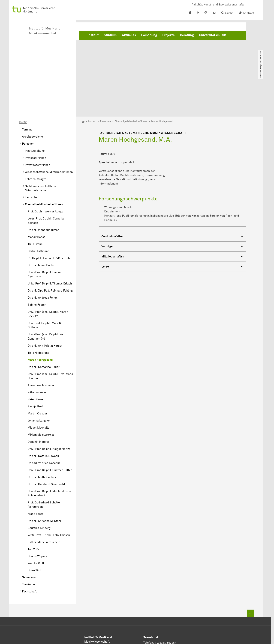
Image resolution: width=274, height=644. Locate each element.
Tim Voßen (34, 509)
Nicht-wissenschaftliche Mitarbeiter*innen (41, 148)
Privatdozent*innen (37, 124)
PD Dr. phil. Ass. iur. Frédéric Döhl (49, 218)
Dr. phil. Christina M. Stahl (44, 480)
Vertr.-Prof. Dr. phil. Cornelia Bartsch (46, 180)
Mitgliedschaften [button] (172, 216)
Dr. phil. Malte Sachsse (43, 437)
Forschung (149, 35)
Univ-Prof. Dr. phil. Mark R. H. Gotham (46, 285)
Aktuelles (129, 35)
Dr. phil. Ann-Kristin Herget (45, 305)
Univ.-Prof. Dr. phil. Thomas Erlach (50, 243)
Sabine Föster (37, 264)
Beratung (187, 35)
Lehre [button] (172, 226)
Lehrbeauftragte (36, 139)
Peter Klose (35, 359)
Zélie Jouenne (37, 352)
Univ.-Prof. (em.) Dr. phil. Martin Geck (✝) (48, 274)
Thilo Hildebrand (39, 312)
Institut (93, 35)
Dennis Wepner (37, 516)
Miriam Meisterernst (41, 394)
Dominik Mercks (38, 401)
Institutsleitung (35, 110)
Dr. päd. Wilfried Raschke (44, 423)
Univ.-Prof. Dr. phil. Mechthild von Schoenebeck (49, 453)
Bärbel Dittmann (38, 211)
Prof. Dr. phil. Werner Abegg (45, 171)
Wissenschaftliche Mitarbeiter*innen (49, 132)
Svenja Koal (35, 366)
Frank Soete (36, 473)
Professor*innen (35, 117)
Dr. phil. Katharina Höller (44, 327)
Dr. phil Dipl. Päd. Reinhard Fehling (50, 250)
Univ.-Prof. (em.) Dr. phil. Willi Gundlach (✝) (46, 296)
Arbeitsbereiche (32, 96)
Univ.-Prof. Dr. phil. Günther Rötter (50, 430)
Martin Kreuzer (37, 373)
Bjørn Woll (34, 530)
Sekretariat (29, 537)
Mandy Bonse (37, 197)
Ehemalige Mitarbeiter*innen (44, 164)
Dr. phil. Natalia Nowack (43, 416)
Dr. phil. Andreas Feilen (43, 257)
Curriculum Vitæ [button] (172, 196)
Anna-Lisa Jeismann (41, 345)
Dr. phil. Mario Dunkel (42, 225)
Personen (28, 103)
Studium (110, 35)
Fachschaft (32, 157)
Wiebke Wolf (36, 523)
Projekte (168, 35)
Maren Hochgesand (40, 319)
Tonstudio (28, 544)
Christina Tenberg (39, 488)
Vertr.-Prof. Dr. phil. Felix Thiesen (49, 495)
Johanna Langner (39, 380)
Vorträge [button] (172, 206)
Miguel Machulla (39, 387)
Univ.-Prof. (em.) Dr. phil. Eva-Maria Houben (50, 336)
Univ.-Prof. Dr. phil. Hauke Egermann (44, 234)
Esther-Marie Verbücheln (44, 502)
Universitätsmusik (212, 35)
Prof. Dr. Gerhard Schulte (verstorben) (44, 464)
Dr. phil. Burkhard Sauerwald (46, 444)
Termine (27, 89)
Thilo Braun (35, 204)
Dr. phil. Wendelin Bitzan (43, 189)
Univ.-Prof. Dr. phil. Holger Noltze (49, 408)
